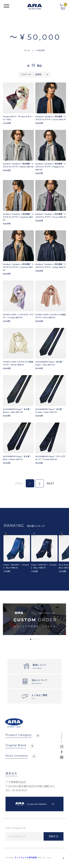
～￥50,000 (40, 50)
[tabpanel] (34, 619)
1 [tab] (31, 639)
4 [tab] (38, 639)
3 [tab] (36, 639)
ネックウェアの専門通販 (26, 858)
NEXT (50, 484)
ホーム (27, 50)
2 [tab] (33, 639)
